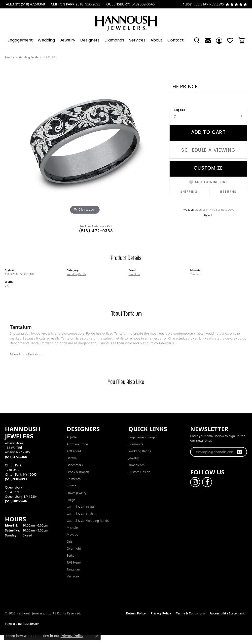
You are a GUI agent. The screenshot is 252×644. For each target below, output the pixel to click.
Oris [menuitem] (70, 542)
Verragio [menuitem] (73, 576)
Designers (90, 40)
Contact (176, 40)
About (156, 40)
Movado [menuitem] (72, 535)
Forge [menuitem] (71, 500)
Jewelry (68, 40)
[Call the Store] (16, 457)
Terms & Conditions (190, 613)
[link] (25, 4)
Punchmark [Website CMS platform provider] (31, 624)
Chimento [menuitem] (74, 479)
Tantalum (134, 274)
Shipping (189, 192)
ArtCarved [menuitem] (74, 451)
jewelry (10, 57)
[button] (197, 40)
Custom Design (140, 472)
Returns (228, 192)
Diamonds (114, 40)
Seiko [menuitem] (71, 555)
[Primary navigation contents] (126, 40)
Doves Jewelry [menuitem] (77, 493)
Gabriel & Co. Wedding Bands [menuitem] (88, 521)
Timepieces (137, 465)
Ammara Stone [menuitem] (77, 444)
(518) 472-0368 (96, 231)
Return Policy (136, 613)
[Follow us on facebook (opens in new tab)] (207, 482)
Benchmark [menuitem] (75, 465)
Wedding (46, 40)
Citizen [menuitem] (72, 486)
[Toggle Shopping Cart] (241, 40)
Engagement (20, 40)
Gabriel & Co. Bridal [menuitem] (81, 507)
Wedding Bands (29, 57)
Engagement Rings (142, 437)
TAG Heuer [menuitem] (74, 562)
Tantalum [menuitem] (73, 569)
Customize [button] (208, 168)
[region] (85, 141)
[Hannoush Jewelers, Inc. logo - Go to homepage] (126, 21)
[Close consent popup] (97, 636)
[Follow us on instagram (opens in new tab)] (195, 482)
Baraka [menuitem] (72, 458)
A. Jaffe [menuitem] (72, 437)
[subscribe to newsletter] (240, 452)
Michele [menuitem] (72, 528)
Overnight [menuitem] (74, 549)
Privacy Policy (161, 613)
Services (137, 40)
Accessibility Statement (227, 613)
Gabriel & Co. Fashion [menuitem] (82, 514)
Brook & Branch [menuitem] (78, 472)
